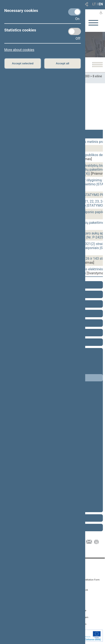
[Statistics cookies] (75, 31)
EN (101, 4)
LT (94, 4)
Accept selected (23, 63)
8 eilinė (97, 76)
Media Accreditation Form (86, 580)
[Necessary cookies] (75, 12)
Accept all (63, 63)
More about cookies (19, 50)
